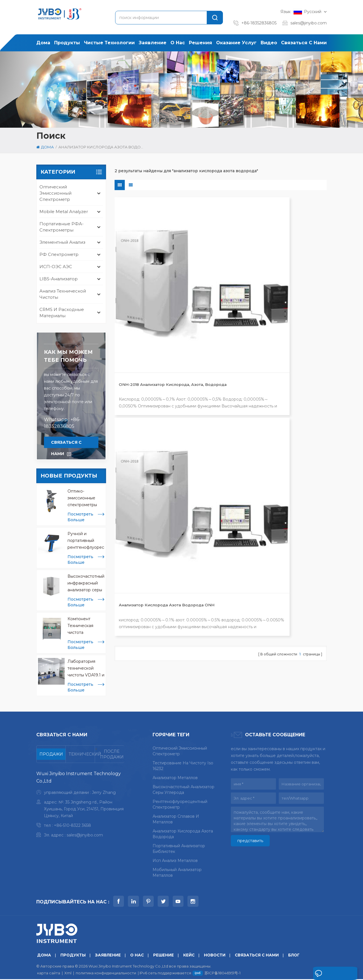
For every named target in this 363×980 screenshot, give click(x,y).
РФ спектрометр (59, 254)
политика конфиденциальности (106, 974)
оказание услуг (236, 43)
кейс (190, 956)
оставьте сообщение (325, 975)
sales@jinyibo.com (309, 23)
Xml (68, 974)
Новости (217, 956)
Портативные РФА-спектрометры (62, 227)
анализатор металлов (175, 778)
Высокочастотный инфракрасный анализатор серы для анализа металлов (86, 583)
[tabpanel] (80, 806)
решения (201, 43)
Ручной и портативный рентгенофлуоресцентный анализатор (86, 541)
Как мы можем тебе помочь (68, 356)
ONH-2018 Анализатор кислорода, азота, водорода (143, 281)
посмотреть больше (80, 517)
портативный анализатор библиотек (179, 849)
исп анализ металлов (175, 861)
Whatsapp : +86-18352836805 (62, 423)
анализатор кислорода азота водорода (183, 834)
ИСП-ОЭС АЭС (56, 267)
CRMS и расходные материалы (62, 313)
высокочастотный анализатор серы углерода (183, 790)
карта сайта (49, 974)
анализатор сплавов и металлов (176, 819)
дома (43, 43)
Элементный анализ (62, 242)
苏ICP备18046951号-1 (222, 974)
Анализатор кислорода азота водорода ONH (215, 281)
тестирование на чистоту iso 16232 (183, 766)
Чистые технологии (109, 43)
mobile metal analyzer (64, 212)
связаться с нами (304, 43)
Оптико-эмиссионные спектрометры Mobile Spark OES (85, 498)
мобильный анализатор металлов (177, 872)
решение (165, 956)
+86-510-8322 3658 (72, 825)
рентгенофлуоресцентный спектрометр (180, 804)
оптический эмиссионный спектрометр (55, 193)
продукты (67, 43)
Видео (269, 43)
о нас (178, 43)
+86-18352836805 (259, 23)
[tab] (51, 754)
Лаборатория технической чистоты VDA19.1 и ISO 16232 (86, 669)
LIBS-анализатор (59, 279)
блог (298, 956)
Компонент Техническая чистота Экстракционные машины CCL (85, 626)
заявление (153, 43)
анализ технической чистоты (63, 294)
